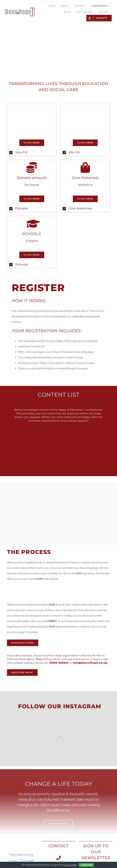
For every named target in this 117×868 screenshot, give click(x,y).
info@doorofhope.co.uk (90, 663)
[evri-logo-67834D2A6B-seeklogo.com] (26, 586)
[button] (32, 152)
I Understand (86, 865)
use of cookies (71, 865)
